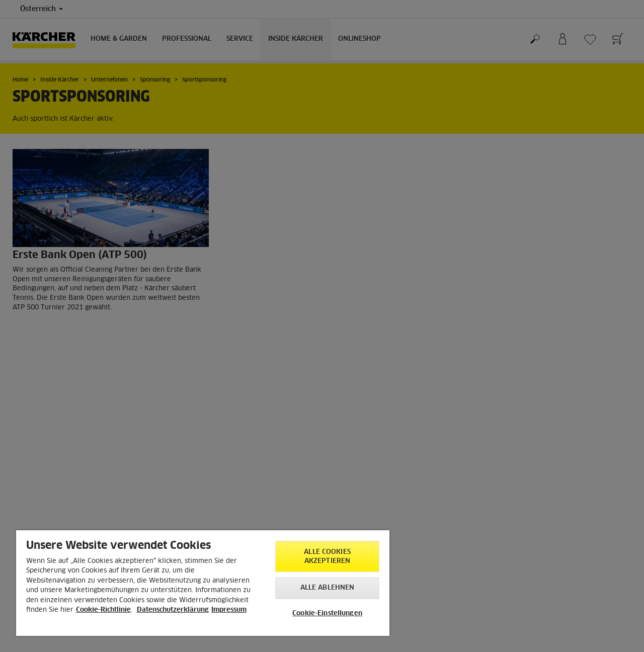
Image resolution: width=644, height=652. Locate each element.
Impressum (229, 610)
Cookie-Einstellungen (327, 614)
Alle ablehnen (328, 588)
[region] (203, 583)
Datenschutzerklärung (173, 610)
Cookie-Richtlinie (103, 610)
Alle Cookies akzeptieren (327, 557)
